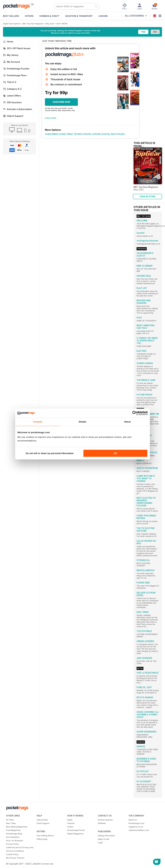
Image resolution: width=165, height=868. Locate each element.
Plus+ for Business (15, 841)
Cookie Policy (12, 854)
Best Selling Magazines (17, 827)
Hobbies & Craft (49, 16)
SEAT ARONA (62, 24)
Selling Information (106, 836)
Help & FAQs (42, 820)
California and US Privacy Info (20, 847)
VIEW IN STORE (148, 196)
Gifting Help (42, 839)
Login (100, 842)
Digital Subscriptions (12, 24)
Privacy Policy (12, 844)
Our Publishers (13, 837)
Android (71, 823)
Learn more (51, 118)
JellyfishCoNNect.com (139, 830)
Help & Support (13, 116)
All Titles (10, 820)
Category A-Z (12, 89)
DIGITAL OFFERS (92, 134)
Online (70, 827)
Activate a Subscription (18, 109)
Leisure (103, 16)
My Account (12, 62)
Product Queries (105, 820)
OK (115, 453)
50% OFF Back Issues (17, 48)
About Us (133, 820)
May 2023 (50, 24)
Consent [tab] (38, 422)
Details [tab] (82, 422)
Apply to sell (103, 839)
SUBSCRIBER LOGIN (55, 134)
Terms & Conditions (15, 851)
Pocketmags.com (136, 823)
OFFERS (29, 16)
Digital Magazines (75, 834)
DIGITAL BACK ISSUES (113, 134)
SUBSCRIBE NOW (61, 102)
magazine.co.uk (136, 827)
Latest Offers (12, 96)
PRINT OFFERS (74, 134)
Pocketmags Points (76, 830)
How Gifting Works (45, 836)
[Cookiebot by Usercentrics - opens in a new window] (135, 413)
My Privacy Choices (15, 858)
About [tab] (127, 422)
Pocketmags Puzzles (16, 69)
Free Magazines (13, 830)
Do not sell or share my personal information (50, 453)
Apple (70, 820)
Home (8, 42)
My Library (11, 55)
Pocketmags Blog (14, 834)
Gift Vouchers (12, 102)
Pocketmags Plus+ (15, 75)
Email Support (43, 823)
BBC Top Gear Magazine (33, 24)
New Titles (11, 823)
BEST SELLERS (11, 16)
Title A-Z (10, 82)
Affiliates (102, 823)
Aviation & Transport (79, 16)
